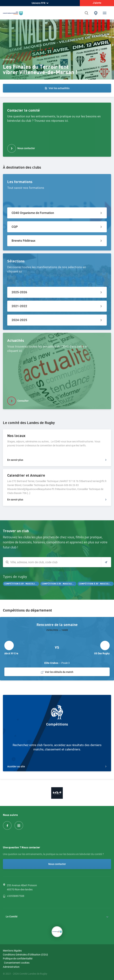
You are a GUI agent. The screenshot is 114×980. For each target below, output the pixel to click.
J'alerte (97, 3)
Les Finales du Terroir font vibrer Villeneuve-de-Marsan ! (40, 70)
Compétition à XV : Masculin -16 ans (96, 584)
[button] (105, 13)
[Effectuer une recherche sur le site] (87, 13)
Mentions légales (12, 951)
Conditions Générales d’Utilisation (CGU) (25, 955)
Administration (11, 967)
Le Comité (12, 917)
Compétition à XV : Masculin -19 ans (59, 584)
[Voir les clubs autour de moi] (106, 562)
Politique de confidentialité (18, 959)
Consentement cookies (17, 963)
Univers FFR (40, 3)
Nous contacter (57, 864)
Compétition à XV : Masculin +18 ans (22, 584)
